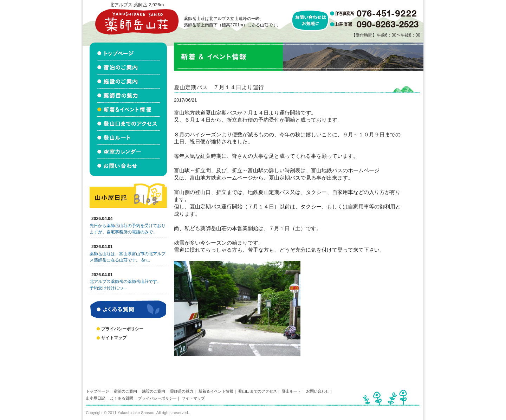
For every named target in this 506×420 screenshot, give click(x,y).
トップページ (97, 391)
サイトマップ (114, 338)
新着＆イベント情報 (216, 391)
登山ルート (291, 391)
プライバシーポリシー (122, 329)
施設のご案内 (154, 391)
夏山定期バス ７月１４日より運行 (219, 87)
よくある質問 (122, 398)
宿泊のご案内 (125, 391)
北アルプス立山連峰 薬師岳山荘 (137, 22)
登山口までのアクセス (258, 391)
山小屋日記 (95, 398)
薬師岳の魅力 (182, 391)
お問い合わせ (318, 391)
